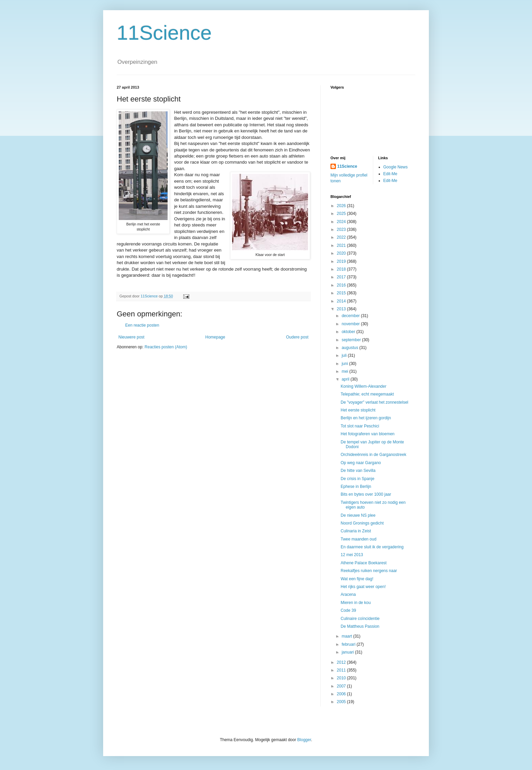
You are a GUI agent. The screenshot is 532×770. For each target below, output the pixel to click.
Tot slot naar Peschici (360, 426)
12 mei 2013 (352, 555)
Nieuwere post (131, 337)
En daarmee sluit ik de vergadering (372, 547)
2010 (342, 678)
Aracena (348, 594)
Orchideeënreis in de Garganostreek (373, 455)
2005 (342, 702)
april (346, 379)
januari (348, 652)
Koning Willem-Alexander (364, 386)
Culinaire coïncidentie (360, 619)
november (351, 324)
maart (347, 636)
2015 (342, 293)
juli (345, 355)
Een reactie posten (142, 325)
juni (345, 364)
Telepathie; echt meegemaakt (367, 394)
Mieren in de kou (356, 603)
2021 (342, 245)
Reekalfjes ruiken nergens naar (369, 571)
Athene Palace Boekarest (364, 563)
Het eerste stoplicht (358, 410)
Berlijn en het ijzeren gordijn (366, 418)
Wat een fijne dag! (357, 579)
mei (346, 371)
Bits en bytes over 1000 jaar (366, 494)
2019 (342, 261)
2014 (342, 301)
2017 (342, 277)
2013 (342, 309)
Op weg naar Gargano (361, 463)
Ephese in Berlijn (356, 487)
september (352, 340)
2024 (342, 222)
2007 (342, 686)
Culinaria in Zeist (356, 531)
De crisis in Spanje (357, 479)
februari (349, 644)
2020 (342, 253)
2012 (342, 662)
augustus (350, 348)
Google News (396, 167)
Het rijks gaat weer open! (363, 587)
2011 (342, 670)
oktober (349, 332)
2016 (342, 285)
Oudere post (297, 337)
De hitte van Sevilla (358, 471)
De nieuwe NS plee (358, 515)
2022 (342, 237)
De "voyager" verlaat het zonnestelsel (374, 402)
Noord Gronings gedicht (362, 523)
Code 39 (348, 610)
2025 (342, 214)
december (351, 316)
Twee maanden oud (358, 539)
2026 (342, 206)
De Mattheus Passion (360, 626)
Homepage (215, 337)
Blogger (304, 740)
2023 (342, 230)
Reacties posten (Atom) (166, 347)
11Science (164, 33)
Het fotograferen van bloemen (368, 434)
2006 (342, 694)
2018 (342, 269)
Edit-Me (390, 174)
